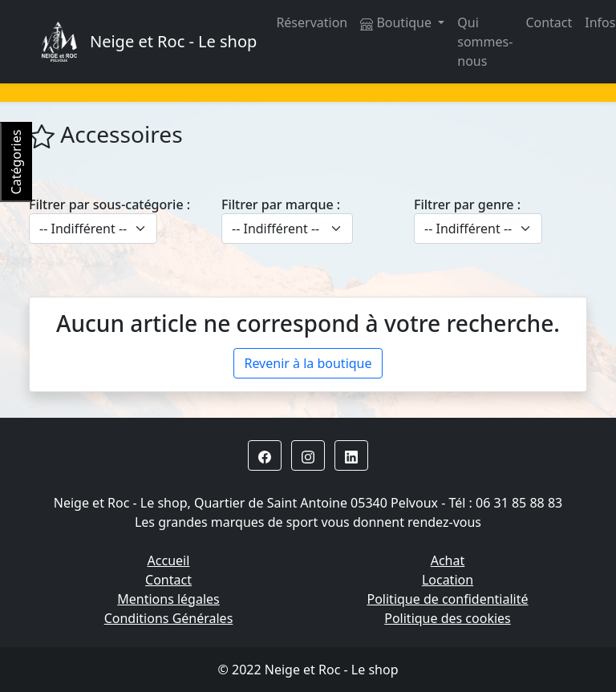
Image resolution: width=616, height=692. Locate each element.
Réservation (312, 22)
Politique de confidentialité (447, 599)
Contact (549, 22)
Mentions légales (168, 599)
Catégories (16, 162)
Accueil (169, 560)
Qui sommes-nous (485, 42)
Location (448, 580)
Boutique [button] (397, 22)
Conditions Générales (169, 618)
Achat (448, 560)
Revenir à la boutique (308, 363)
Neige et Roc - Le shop (173, 41)
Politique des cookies (448, 618)
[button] (265, 455)
